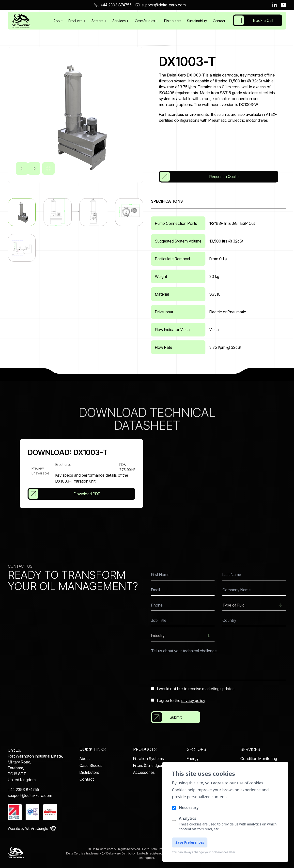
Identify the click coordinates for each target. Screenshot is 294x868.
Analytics (188, 818)
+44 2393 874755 (113, 5)
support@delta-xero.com (161, 5)
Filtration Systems (148, 759)
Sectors (98, 21)
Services (119, 21)
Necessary (189, 807)
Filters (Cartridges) (149, 765)
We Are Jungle (41, 828)
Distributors (173, 21)
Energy (193, 759)
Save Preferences (190, 842)
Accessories (144, 772)
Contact (219, 21)
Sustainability (197, 21)
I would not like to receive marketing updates (193, 689)
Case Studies (145, 21)
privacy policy (193, 700)
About (58, 21)
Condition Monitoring (259, 759)
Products (76, 21)
